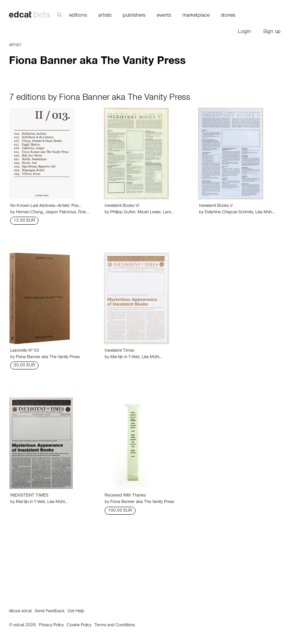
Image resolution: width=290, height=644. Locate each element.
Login (244, 32)
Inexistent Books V (216, 206)
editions (78, 16)
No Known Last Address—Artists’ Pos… (46, 206)
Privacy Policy (51, 625)
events (164, 16)
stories (228, 16)
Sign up (272, 32)
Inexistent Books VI (122, 206)
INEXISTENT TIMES (29, 496)
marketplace (196, 16)
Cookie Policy (79, 625)
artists (105, 16)
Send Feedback (50, 611)
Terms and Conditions (115, 625)
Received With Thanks (125, 496)
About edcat (20, 611)
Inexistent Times (119, 351)
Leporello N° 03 (25, 351)
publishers (134, 16)
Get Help (76, 611)
